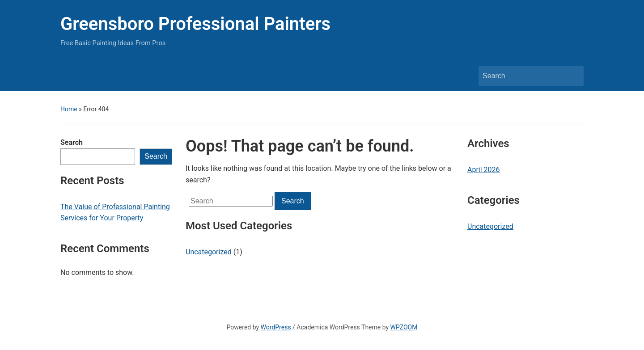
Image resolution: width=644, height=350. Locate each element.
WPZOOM (404, 327)
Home (69, 109)
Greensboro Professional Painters (195, 24)
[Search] (523, 76)
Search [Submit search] (572, 76)
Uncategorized (209, 252)
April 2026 (484, 170)
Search (72, 142)
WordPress (276, 327)
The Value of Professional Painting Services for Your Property (115, 213)
